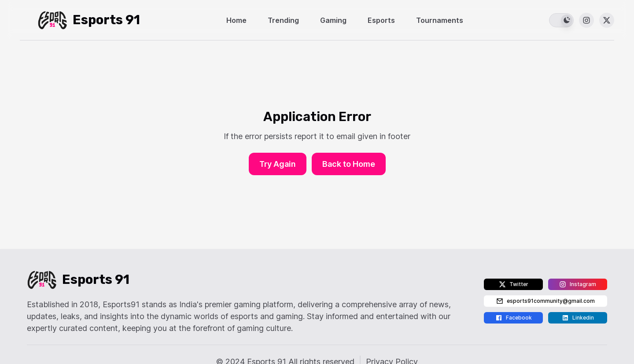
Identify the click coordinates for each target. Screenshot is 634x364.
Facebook (514, 318)
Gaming (333, 20)
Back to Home (349, 164)
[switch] (561, 20)
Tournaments (440, 20)
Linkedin (578, 318)
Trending (283, 20)
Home (236, 20)
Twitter (514, 284)
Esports (381, 20)
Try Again (278, 164)
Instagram (578, 284)
